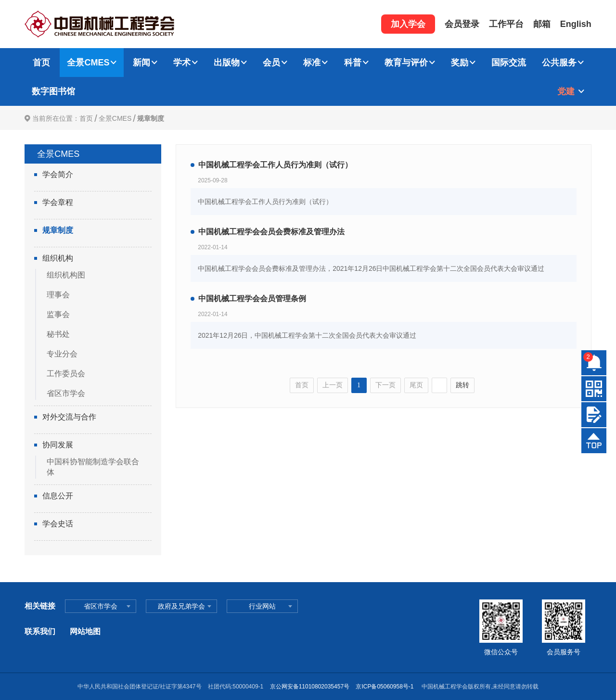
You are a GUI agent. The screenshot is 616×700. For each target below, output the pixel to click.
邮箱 (542, 24)
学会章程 (58, 202)
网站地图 (85, 631)
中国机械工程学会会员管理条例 (252, 299)
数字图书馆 (53, 91)
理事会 (58, 295)
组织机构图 (66, 275)
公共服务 (559, 63)
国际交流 (509, 63)
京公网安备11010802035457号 (310, 687)
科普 (353, 63)
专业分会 (62, 354)
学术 (182, 63)
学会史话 (58, 524)
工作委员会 (66, 374)
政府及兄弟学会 (181, 606)
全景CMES (88, 63)
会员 (271, 63)
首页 (41, 63)
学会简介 (58, 174)
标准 (312, 63)
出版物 (227, 63)
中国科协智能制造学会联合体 (93, 467)
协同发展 (58, 445)
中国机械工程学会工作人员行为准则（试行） (275, 165)
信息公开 (58, 496)
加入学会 (408, 24)
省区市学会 (66, 393)
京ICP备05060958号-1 (385, 687)
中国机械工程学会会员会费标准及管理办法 (271, 232)
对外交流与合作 (69, 417)
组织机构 (58, 258)
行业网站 (262, 606)
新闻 (141, 63)
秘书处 (58, 334)
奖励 (460, 63)
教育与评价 (406, 63)
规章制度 (151, 118)
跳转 (462, 385)
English (576, 24)
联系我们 (40, 631)
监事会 (58, 314)
